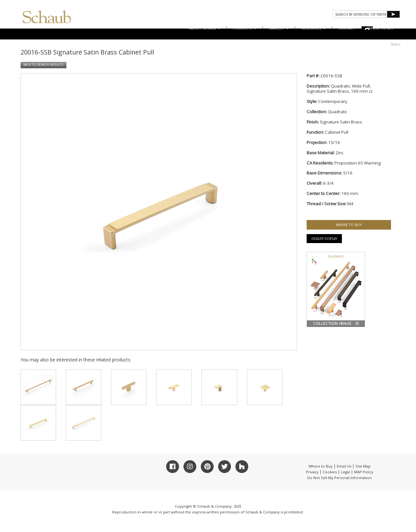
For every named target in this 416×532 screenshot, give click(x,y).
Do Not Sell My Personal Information (340, 478)
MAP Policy (364, 472)
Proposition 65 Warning (358, 163)
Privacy (312, 472)
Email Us (344, 466)
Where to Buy (321, 466)
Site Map (363, 466)
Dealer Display (324, 239)
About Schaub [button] (205, 28)
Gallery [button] (279, 28)
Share (396, 44)
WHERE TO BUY (381, 28)
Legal (345, 472)
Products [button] (245, 28)
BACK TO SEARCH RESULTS (43, 65)
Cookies (330, 472)
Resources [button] (314, 28)
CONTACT (347, 28)
